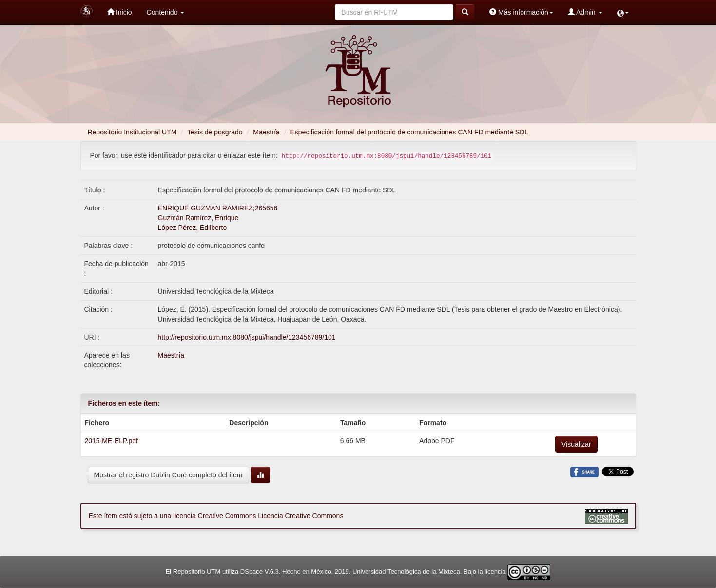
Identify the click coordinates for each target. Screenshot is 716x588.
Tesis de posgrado (215, 132)
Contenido (166, 12)
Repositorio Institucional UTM (132, 132)
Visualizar (576, 444)
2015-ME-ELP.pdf (111, 441)
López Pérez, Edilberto (193, 228)
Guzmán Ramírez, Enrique (198, 218)
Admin (585, 12)
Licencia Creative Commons (300, 516)
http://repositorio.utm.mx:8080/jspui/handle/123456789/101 (247, 337)
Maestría (266, 132)
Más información (521, 12)
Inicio (120, 12)
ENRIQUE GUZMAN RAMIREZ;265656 (218, 208)
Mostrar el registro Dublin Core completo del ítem (168, 475)
